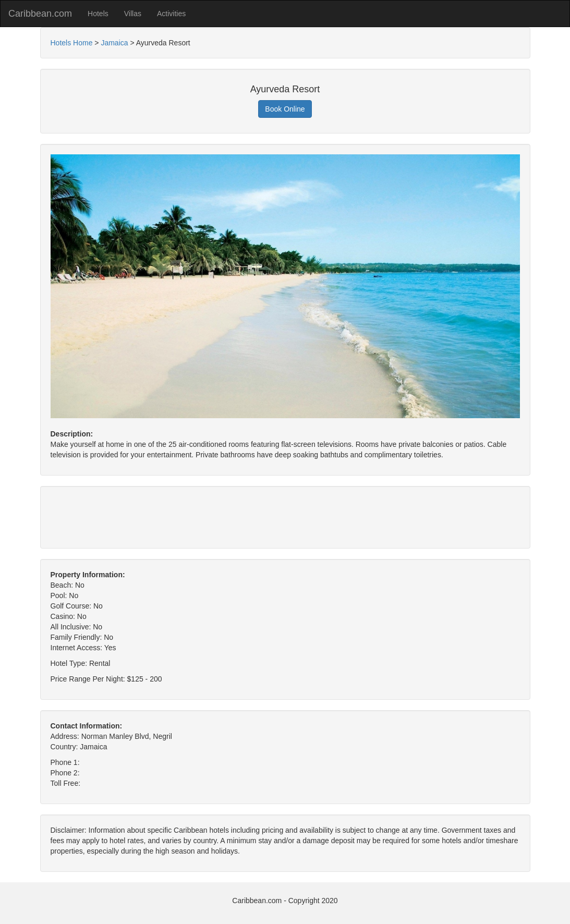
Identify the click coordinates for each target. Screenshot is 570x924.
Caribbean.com (40, 14)
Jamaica (114, 43)
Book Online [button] (285, 109)
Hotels (98, 14)
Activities (171, 14)
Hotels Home (72, 43)
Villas (133, 14)
